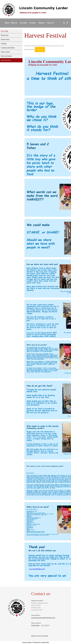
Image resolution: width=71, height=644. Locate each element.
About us (14, 23)
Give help (23, 23)
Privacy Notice (27, 642)
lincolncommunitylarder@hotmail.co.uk (43, 618)
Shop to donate (5, 52)
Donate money (5, 39)
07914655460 (35, 625)
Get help (32, 23)
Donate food (5, 35)
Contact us (50, 23)
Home (7, 23)
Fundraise (4, 44)
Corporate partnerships (8, 48)
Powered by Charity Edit (41, 642)
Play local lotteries (6, 56)
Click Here (40, 49)
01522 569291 (45, 625)
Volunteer (41, 23)
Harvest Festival (6, 60)
